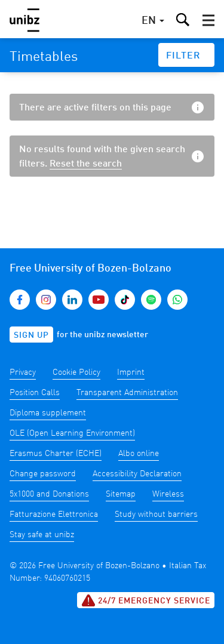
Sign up (31, 335)
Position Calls (35, 393)
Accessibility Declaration (137, 474)
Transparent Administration (127, 393)
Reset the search (86, 164)
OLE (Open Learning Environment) (72, 433)
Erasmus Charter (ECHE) (56, 454)
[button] (208, 20)
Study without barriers (156, 514)
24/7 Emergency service (146, 600)
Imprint (131, 372)
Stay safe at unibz (42, 535)
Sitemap (121, 494)
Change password (43, 474)
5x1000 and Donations (49, 494)
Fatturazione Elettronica (54, 514)
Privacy (23, 372)
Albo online (139, 454)
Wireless (168, 494)
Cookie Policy (76, 372)
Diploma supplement (48, 413)
